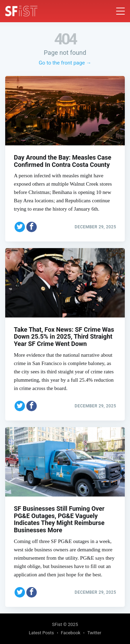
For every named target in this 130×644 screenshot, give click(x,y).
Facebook (71, 633)
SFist (57, 624)
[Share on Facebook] (32, 227)
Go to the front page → (65, 63)
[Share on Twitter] (20, 227)
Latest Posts (41, 633)
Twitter (94, 633)
